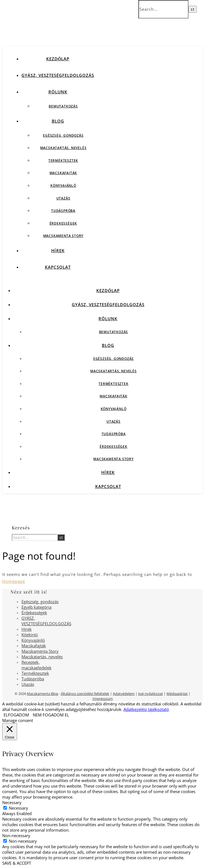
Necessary (18, 808)
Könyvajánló (63, 186)
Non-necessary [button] (16, 835)
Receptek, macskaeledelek (36, 665)
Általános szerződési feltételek (85, 694)
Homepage (14, 581)
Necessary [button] (12, 802)
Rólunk (58, 92)
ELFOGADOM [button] (16, 715)
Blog (58, 121)
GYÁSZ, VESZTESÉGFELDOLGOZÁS (58, 75)
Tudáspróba (63, 211)
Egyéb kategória (36, 607)
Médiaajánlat (177, 694)
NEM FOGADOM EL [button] (51, 715)
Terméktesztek (63, 161)
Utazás (63, 198)
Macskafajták (63, 173)
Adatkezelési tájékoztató (146, 709)
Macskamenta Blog (43, 694)
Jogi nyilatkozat (151, 694)
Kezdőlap (58, 59)
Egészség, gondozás (63, 135)
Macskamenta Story (63, 236)
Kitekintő (30, 635)
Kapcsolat (58, 267)
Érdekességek (63, 223)
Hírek (58, 250)
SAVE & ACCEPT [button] (17, 863)
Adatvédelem (124, 694)
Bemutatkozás (63, 106)
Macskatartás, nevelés (63, 148)
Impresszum (103, 699)
